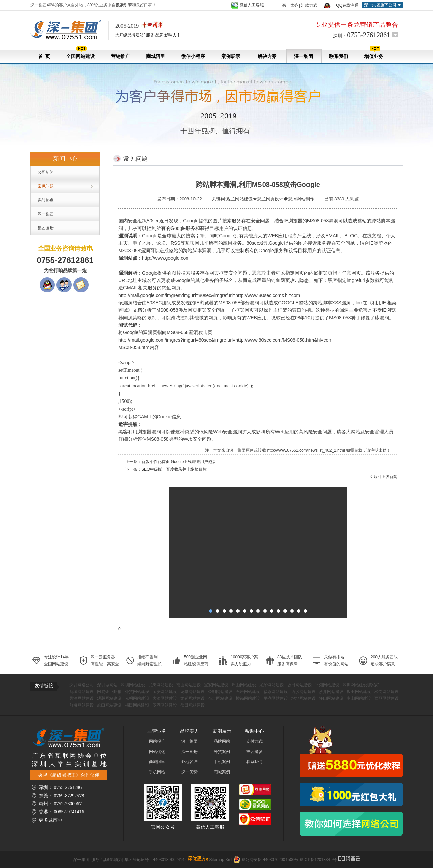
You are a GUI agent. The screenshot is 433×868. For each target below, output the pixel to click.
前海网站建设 (82, 705)
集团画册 (46, 228)
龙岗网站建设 (161, 685)
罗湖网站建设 (165, 705)
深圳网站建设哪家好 (361, 685)
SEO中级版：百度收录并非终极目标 (174, 469)
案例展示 (231, 56)
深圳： (361, 35)
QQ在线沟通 (347, 5)
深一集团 (303, 56)
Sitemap (217, 860)
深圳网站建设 (133, 685)
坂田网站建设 (299, 685)
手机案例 (222, 762)
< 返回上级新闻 (384, 477)
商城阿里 (156, 56)
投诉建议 (254, 752)
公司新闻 (46, 172)
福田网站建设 (137, 705)
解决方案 (267, 56)
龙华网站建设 (272, 685)
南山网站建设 (188, 685)
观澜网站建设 (109, 698)
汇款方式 (309, 5)
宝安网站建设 (216, 685)
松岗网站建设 (387, 692)
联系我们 (339, 56)
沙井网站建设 (331, 692)
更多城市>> (51, 820)
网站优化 (157, 752)
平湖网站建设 (327, 685)
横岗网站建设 (248, 698)
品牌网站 (222, 741)
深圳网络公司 (82, 685)
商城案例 (222, 772)
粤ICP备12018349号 (318, 860)
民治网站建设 (82, 698)
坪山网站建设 (244, 685)
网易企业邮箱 (109, 692)
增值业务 (374, 53)
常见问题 (46, 186)
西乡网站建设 (303, 692)
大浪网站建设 (165, 698)
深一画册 (189, 752)
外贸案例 (222, 752)
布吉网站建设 (220, 698)
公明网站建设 (220, 692)
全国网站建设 (81, 53)
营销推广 (120, 56)
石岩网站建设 (248, 692)
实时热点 (46, 200)
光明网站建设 (137, 698)
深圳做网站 (107, 685)
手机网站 (157, 772)
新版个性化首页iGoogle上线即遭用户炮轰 (179, 462)
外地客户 (189, 762)
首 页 (44, 56)
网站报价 (157, 741)
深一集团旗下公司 (380, 5)
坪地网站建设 (303, 698)
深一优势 (290, 5)
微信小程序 (193, 56)
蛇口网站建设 (109, 705)
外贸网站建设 (137, 692)
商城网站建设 (82, 692)
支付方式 (254, 741)
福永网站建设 (276, 692)
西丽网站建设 (387, 698)
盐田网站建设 (192, 705)
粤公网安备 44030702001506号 (270, 860)
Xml (229, 860)
